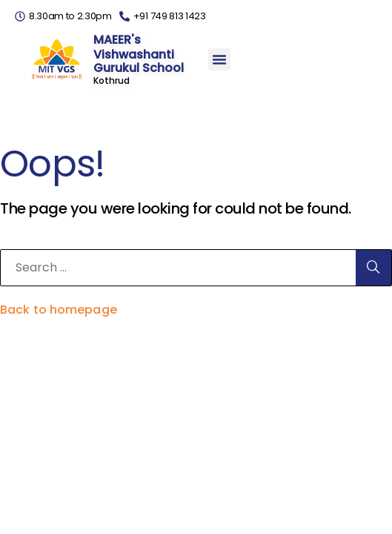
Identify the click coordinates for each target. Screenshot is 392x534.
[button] (219, 59)
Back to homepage (59, 310)
